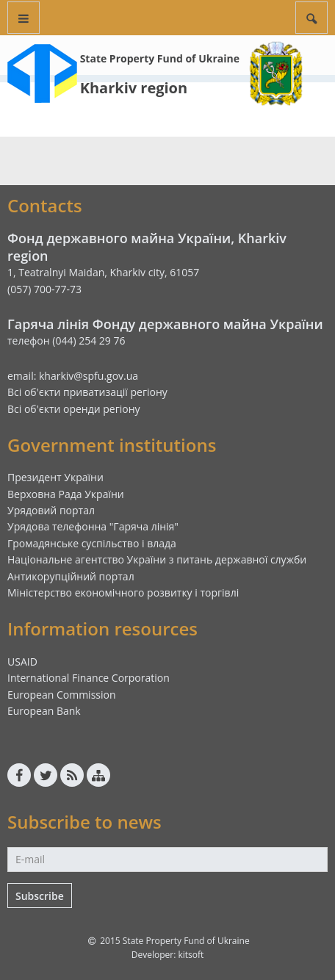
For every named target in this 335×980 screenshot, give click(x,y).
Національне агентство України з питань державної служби (157, 559)
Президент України (55, 477)
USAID (22, 662)
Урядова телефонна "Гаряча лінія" (93, 526)
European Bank (44, 711)
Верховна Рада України (66, 494)
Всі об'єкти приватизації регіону (87, 392)
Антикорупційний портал (71, 576)
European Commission (62, 695)
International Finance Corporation (89, 678)
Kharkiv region (134, 88)
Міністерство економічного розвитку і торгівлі (123, 592)
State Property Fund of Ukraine (160, 58)
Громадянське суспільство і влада (92, 543)
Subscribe (40, 896)
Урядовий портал (51, 510)
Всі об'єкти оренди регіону (74, 409)
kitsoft (191, 955)
